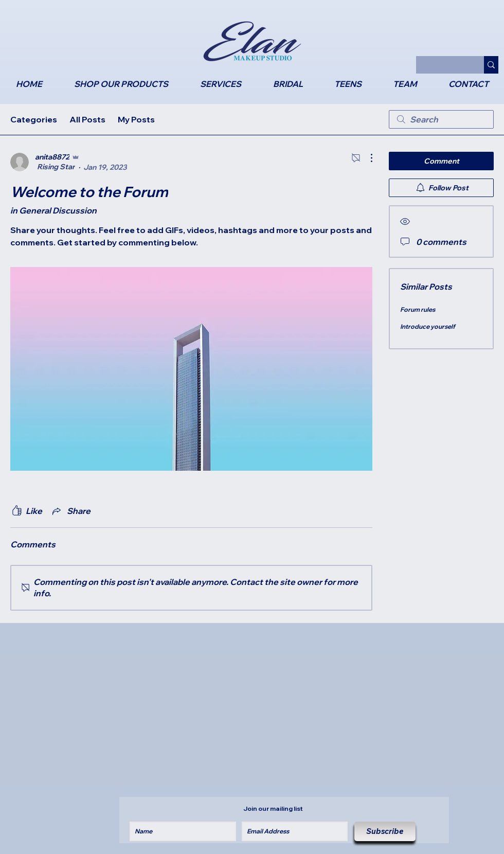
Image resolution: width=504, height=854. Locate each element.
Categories (34, 119)
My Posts (136, 119)
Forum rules (418, 309)
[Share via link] (70, 511)
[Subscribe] (385, 831)
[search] (441, 119)
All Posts (87, 119)
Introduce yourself (428, 326)
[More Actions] (366, 158)
